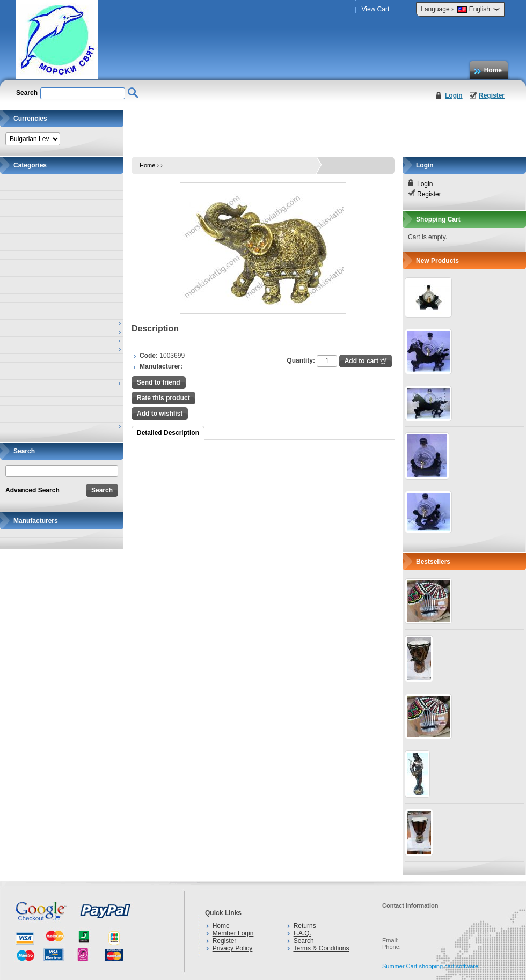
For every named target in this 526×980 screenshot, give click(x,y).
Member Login (233, 933)
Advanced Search (32, 490)
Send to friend (159, 382)
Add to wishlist (160, 414)
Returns (305, 926)
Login (454, 95)
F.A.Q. (302, 933)
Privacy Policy (233, 948)
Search (304, 941)
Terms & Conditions (321, 948)
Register (492, 95)
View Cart (375, 9)
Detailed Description (168, 433)
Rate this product (163, 398)
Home (493, 70)
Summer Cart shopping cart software (430, 966)
